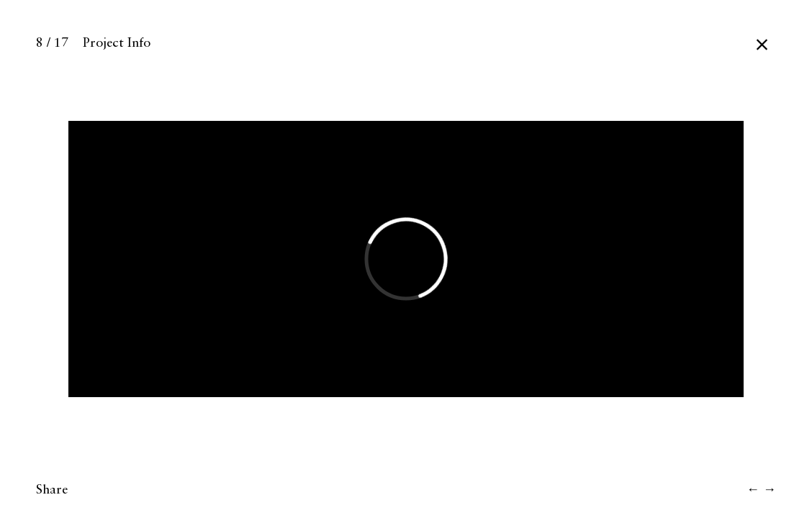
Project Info (117, 43)
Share (52, 490)
